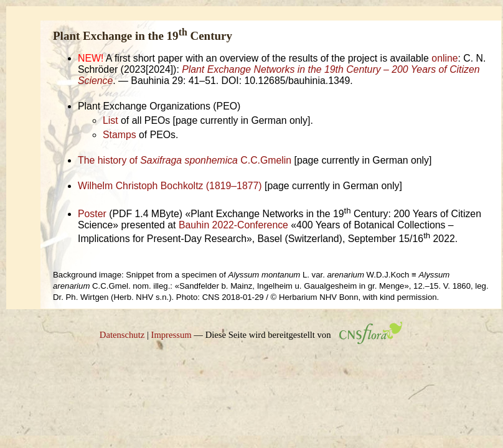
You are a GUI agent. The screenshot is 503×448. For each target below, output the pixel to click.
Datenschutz (122, 335)
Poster (92, 214)
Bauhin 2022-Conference (233, 225)
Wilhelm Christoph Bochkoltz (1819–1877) (170, 186)
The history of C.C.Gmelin (185, 160)
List (110, 120)
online (444, 58)
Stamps (120, 135)
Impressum (172, 335)
